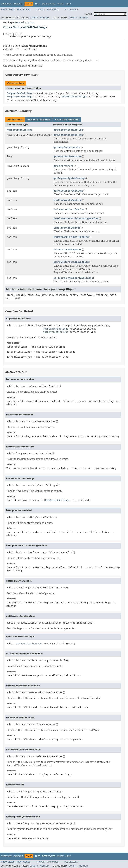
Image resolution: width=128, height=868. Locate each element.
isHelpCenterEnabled (67, 228)
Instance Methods (39, 120)
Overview (6, 4)
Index (61, 4)
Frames (41, 9)
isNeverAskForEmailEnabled (71, 237)
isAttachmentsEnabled (68, 200)
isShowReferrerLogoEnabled (71, 262)
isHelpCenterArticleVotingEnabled (76, 218)
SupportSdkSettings (20, 93)
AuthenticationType (74, 97)
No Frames (53, 9)
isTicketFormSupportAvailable (73, 278)
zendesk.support (25, 22)
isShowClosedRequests (68, 250)
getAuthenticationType (68, 130)
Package (18, 4)
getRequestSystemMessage (70, 178)
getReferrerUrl (63, 166)
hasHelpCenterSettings (68, 191)
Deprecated (49, 4)
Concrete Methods (67, 120)
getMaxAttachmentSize (68, 156)
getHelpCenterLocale (67, 147)
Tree (38, 4)
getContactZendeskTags (68, 135)
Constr (34, 18)
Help (68, 4)
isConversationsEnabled (69, 209)
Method (44, 18)
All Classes (71, 9)
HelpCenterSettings (20, 97)
